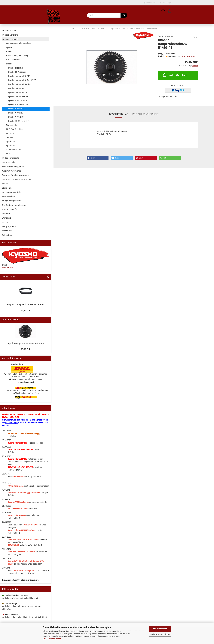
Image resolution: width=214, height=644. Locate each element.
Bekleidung (7, 235)
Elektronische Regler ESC (13, 167)
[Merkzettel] (163, 11)
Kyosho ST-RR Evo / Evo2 (19, 121)
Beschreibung (119, 114)
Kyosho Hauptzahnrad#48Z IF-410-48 (26, 343)
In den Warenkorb (175, 75)
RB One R (10, 133)
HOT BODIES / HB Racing (17, 56)
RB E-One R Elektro (14, 129)
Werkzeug (7, 218)
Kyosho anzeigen (15, 68)
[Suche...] (124, 15)
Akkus (5, 184)
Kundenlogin (165, 3)
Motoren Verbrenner (12, 171)
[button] (170, 11)
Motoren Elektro (10, 162)
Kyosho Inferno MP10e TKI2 (20, 84)
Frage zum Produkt (169, 97)
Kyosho (9, 64)
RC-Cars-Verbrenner (11, 35)
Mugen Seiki (11, 125)
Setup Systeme (9, 226)
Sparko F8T (11, 146)
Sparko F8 (10, 142)
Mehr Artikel (7, 268)
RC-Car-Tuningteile (11, 158)
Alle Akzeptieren (160, 629)
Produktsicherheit (145, 114)
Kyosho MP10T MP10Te (18, 101)
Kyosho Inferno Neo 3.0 (18, 97)
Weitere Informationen (160, 635)
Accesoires (7, 231)
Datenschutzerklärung (52, 639)
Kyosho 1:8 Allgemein (17, 72)
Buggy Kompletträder (12, 192)
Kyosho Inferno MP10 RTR (19, 76)
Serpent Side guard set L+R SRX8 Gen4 (26, 304)
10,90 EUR (26, 310)
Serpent (10, 137)
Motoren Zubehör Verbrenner (16, 175)
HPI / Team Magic (14, 60)
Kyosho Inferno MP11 (17, 88)
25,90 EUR (26, 349)
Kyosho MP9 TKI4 (15, 113)
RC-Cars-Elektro (9, 31)
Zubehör (6, 214)
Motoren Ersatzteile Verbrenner (17, 179)
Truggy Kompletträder (12, 201)
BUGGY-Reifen (8, 196)
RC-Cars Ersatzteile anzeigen (18, 43)
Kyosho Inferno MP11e (18, 92)
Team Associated (14, 150)
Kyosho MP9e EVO (16, 117)
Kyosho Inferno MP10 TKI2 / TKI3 (22, 80)
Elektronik (7, 188)
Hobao (9, 52)
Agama (9, 47)
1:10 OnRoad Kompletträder (15, 205)
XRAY (8, 154)
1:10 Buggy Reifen (10, 209)
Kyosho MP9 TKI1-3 (16, 109)
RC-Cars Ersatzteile (11, 39)
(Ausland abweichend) (188, 57)
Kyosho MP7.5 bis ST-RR (18, 105)
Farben (5, 222)
